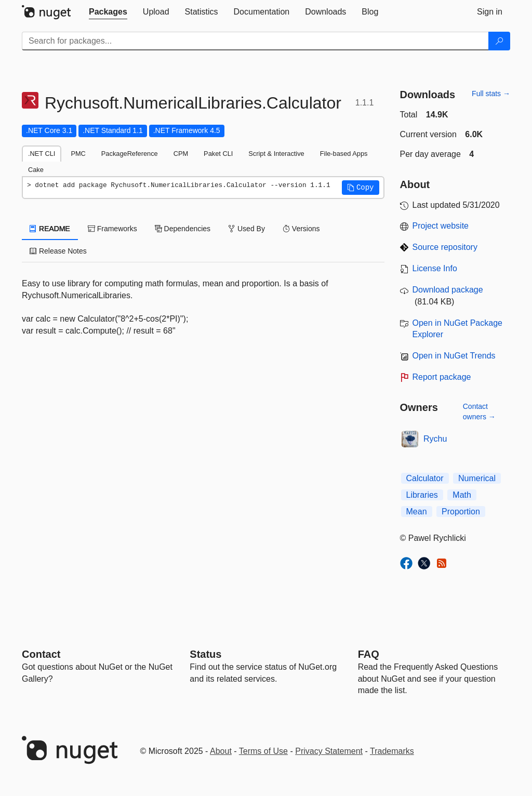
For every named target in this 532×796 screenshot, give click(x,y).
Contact (41, 654)
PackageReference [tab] (130, 154)
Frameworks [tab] (112, 229)
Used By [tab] (247, 229)
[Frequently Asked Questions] (369, 654)
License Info (435, 268)
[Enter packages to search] (255, 41)
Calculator (425, 478)
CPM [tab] (181, 154)
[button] (361, 188)
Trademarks (392, 751)
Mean (417, 512)
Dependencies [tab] (183, 229)
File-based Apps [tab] (344, 154)
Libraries (422, 495)
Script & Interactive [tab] (276, 154)
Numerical (477, 478)
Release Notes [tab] (58, 251)
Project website (441, 226)
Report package (442, 377)
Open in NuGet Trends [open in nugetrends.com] (454, 356)
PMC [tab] (78, 154)
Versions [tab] (301, 229)
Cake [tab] (36, 170)
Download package (448, 290)
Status (205, 654)
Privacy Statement (329, 751)
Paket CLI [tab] (218, 154)
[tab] (108, 12)
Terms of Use (263, 751)
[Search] (499, 41)
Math (462, 495)
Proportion (461, 512)
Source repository (445, 247)
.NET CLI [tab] (42, 154)
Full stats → (491, 94)
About (221, 751)
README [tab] (50, 229)
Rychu (435, 439)
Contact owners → (479, 412)
